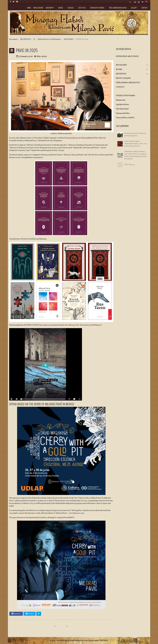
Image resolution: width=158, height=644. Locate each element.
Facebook (16, 614)
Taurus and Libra (123, 113)
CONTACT (145, 8)
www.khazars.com (76, 513)
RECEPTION (82, 8)
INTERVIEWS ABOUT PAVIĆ (127, 56)
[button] (143, 65)
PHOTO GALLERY (123, 78)
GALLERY (134, 8)
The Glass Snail (122, 109)
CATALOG (71, 8)
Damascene (121, 100)
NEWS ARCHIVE (38, 8)
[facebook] (11, 2)
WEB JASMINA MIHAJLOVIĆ (118, 8)
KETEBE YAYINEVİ (32, 325)
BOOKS (61, 8)
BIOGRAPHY (50, 8)
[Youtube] (17, 2)
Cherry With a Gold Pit (125, 118)
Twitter (29, 614)
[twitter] (14, 2)
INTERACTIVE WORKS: (97, 8)
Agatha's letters (122, 104)
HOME (29, 8)
